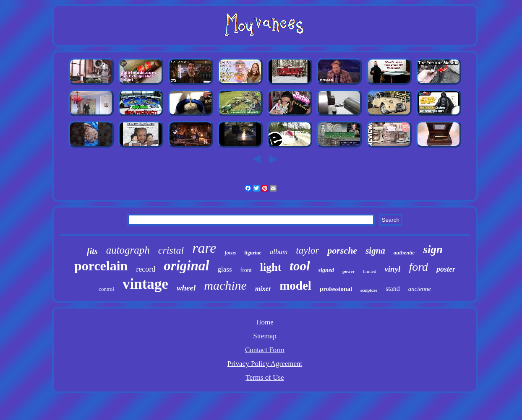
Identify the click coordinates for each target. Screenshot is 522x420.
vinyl (392, 269)
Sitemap (265, 336)
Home (265, 322)
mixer (263, 289)
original (186, 266)
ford (418, 267)
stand (393, 289)
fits (92, 251)
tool (300, 266)
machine (225, 285)
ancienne (420, 289)
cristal (171, 250)
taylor (307, 250)
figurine (253, 253)
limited (369, 271)
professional (336, 289)
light (271, 267)
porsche (342, 250)
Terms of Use (265, 377)
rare (204, 248)
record (146, 269)
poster (446, 269)
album (279, 252)
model (295, 285)
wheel (186, 288)
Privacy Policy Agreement (265, 364)
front (246, 270)
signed (326, 270)
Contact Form (265, 350)
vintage (145, 284)
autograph (128, 250)
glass (225, 269)
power (348, 271)
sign (433, 249)
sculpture (369, 290)
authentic (404, 253)
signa (375, 251)
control (106, 289)
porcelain (101, 266)
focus (230, 253)
